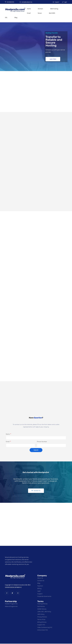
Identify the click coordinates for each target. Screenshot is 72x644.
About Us (40, 578)
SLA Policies (41, 607)
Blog (16, 17)
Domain (40, 9)
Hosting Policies (42, 604)
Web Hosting (54, 9)
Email (29, 13)
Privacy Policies (42, 617)
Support (56, 2)
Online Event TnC (43, 630)
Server (40, 13)
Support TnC (41, 625)
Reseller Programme (11, 604)
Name (8, 434)
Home (29, 9)
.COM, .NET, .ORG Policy (44, 612)
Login (65, 2)
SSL (6, 17)
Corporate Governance (44, 597)
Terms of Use (41, 620)
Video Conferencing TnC (45, 628)
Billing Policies (42, 622)
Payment (40, 586)
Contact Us (41, 581)
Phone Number (42, 442)
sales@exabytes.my (26, 2)
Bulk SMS (52, 13)
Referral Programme (11, 607)
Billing (39, 589)
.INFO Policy (41, 615)
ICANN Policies (42, 609)
